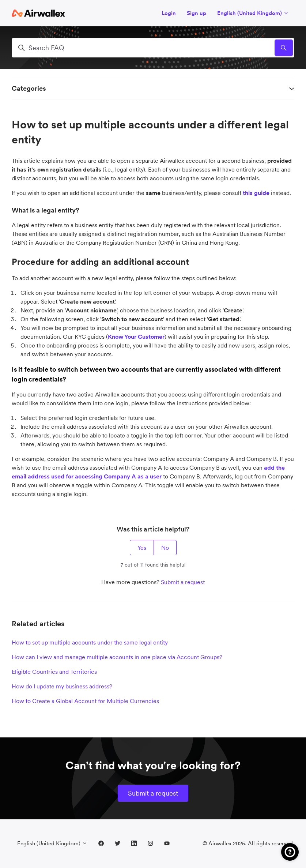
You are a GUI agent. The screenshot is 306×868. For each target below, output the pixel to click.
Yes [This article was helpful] (142, 548)
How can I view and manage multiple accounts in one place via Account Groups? (117, 657)
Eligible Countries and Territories (54, 672)
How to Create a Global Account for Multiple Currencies (85, 701)
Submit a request (183, 582)
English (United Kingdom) (253, 13)
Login (169, 13)
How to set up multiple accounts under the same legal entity (90, 642)
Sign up (197, 13)
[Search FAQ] (153, 48)
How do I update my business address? (62, 686)
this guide (256, 193)
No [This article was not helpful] (165, 548)
